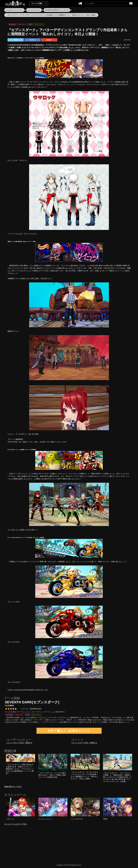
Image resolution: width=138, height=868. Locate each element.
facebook (32, 40)
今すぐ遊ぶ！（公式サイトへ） (69, 731)
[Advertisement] (51, 846)
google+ (49, 40)
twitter (16, 40)
